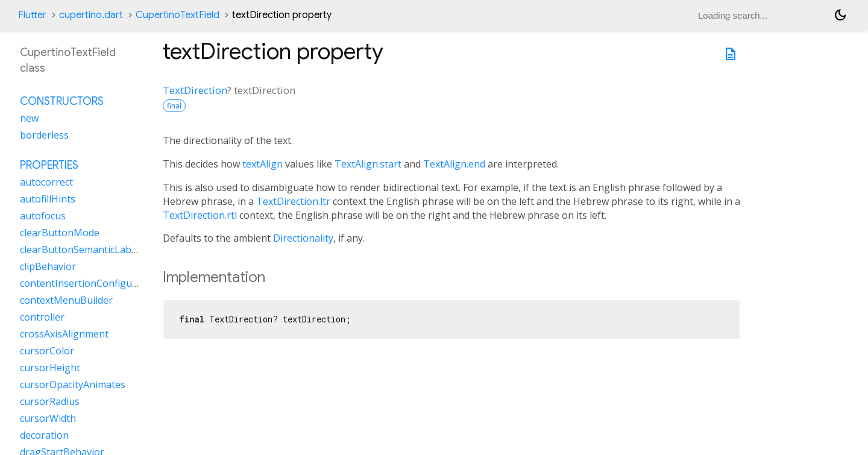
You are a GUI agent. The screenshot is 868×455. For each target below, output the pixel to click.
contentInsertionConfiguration (90, 283)
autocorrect (46, 182)
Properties (49, 165)
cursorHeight (50, 368)
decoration (44, 435)
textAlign (263, 164)
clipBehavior (48, 266)
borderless (44, 135)
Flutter (32, 15)
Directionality (303, 238)
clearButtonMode (60, 233)
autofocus (43, 216)
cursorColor (47, 351)
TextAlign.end (454, 164)
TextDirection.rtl (200, 215)
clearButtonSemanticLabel (80, 249)
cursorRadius (50, 401)
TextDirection (195, 90)
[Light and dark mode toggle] (840, 15)
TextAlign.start (368, 164)
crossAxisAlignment (64, 334)
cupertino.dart (91, 15)
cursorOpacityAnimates (73, 384)
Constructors (62, 101)
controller (42, 317)
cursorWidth (48, 418)
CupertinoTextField (178, 15)
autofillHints (48, 199)
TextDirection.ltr (293, 201)
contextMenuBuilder (66, 300)
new (29, 118)
